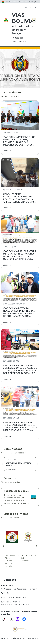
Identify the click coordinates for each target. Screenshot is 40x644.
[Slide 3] (20, 85)
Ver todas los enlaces (11, 518)
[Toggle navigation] (35, 7)
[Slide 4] (24, 85)
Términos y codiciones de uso (14, 638)
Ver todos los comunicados (14, 453)
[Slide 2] (16, 85)
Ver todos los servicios (11, 482)
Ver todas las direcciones (25, 589)
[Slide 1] (12, 85)
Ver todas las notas (10, 97)
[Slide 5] (28, 85)
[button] (38, 464)
